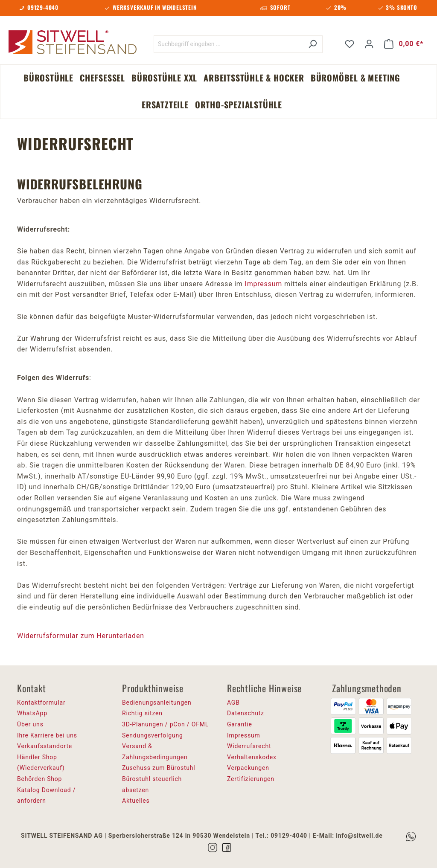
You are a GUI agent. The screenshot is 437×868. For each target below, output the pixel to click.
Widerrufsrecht (249, 746)
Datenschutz (246, 713)
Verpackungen (248, 768)
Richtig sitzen (142, 713)
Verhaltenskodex (252, 757)
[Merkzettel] (350, 44)
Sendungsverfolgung (153, 735)
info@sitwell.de (359, 836)
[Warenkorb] (404, 44)
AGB (233, 703)
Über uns (30, 724)
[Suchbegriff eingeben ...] (228, 44)
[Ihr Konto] (369, 44)
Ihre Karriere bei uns (47, 735)
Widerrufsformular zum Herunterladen (81, 636)
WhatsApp (32, 713)
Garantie (240, 724)
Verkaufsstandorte (45, 746)
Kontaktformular (41, 703)
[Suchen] (313, 44)
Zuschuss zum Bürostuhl (159, 768)
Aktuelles (136, 801)
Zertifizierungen (251, 779)
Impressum (263, 284)
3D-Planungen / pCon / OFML (165, 724)
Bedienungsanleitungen (157, 703)
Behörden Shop (39, 779)
